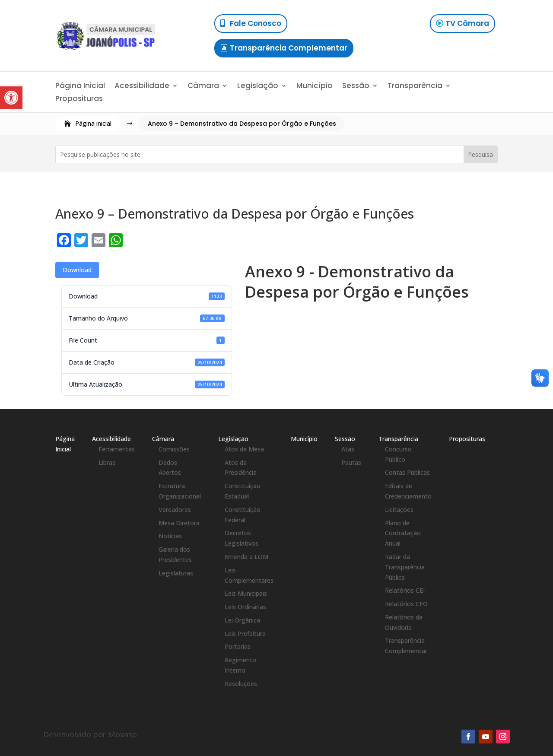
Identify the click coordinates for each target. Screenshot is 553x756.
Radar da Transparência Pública (405, 567)
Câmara (203, 87)
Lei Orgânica (242, 620)
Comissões (174, 449)
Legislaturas (176, 573)
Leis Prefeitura (245, 634)
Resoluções (241, 684)
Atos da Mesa (244, 449)
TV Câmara (467, 23)
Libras (107, 462)
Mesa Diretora (179, 523)
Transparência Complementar (289, 48)
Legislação (258, 87)
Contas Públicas (407, 472)
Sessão (356, 87)
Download (77, 270)
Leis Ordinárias (245, 607)
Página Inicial (80, 87)
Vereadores (175, 510)
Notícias (170, 536)
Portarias (238, 646)
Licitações (399, 510)
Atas (348, 449)
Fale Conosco (256, 23)
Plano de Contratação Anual (403, 533)
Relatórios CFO (406, 604)
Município (315, 87)
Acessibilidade (142, 87)
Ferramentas (117, 449)
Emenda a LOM (246, 557)
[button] (11, 98)
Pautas (351, 462)
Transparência (415, 87)
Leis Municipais (246, 593)
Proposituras (79, 100)
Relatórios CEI (405, 590)
